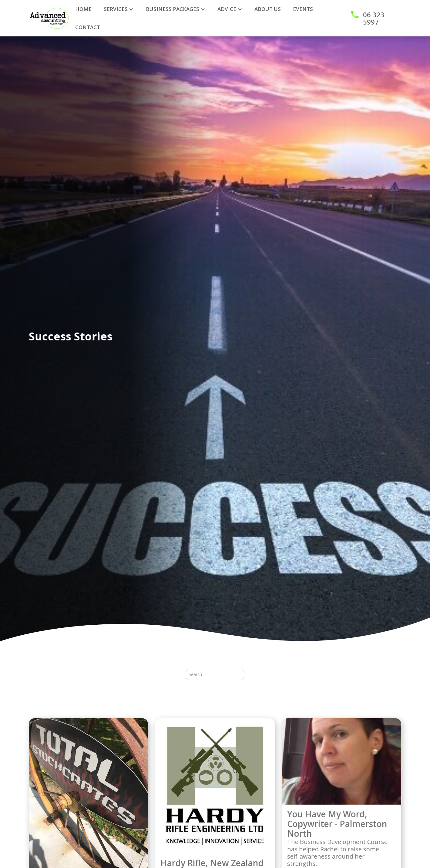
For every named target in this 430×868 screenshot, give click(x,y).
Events (303, 9)
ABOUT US (268, 9)
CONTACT (88, 27)
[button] (119, 9)
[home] (49, 18)
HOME (83, 9)
